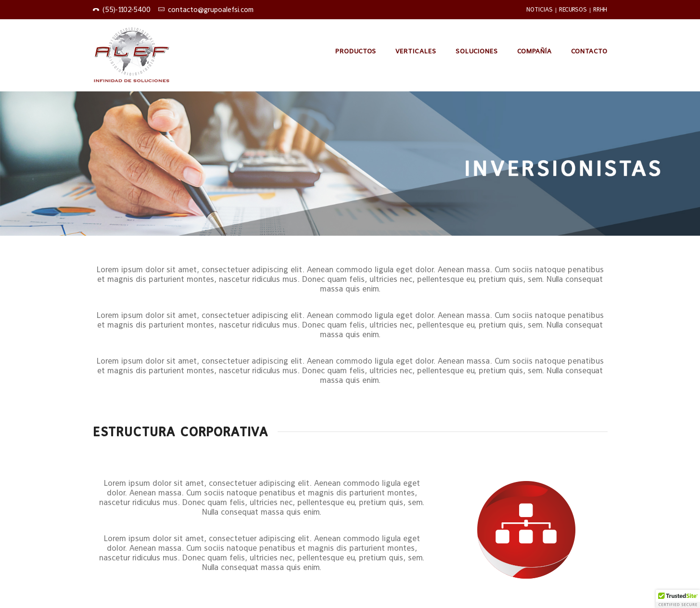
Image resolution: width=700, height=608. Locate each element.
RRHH (600, 9)
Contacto (589, 51)
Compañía (535, 51)
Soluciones (477, 51)
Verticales (416, 51)
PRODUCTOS (356, 51)
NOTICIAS (540, 9)
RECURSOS (573, 9)
